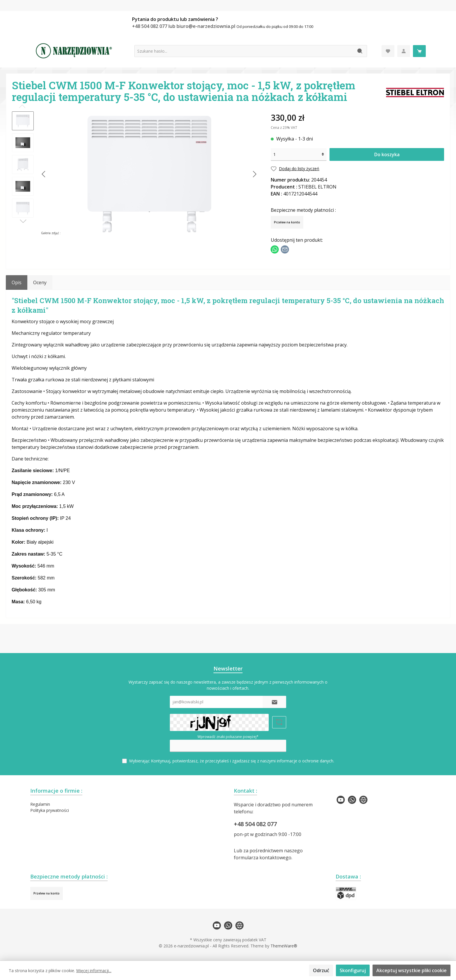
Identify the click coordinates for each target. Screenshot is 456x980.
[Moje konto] (404, 51)
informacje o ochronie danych (305, 761)
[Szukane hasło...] (244, 51)
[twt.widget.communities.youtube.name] (341, 800)
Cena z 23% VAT (284, 128)
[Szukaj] (360, 51)
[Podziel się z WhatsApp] (275, 249)
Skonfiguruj (353, 970)
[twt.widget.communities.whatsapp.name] (352, 800)
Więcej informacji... (94, 971)
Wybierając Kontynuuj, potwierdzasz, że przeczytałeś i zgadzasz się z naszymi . (232, 761)
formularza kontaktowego (263, 858)
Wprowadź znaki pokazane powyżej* (228, 737)
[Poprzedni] (44, 174)
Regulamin (40, 804)
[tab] (17, 282)
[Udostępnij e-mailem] (285, 249)
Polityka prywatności (50, 810)
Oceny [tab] (40, 282)
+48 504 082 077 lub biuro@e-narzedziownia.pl (184, 26)
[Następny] (254, 174)
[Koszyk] (419, 51)
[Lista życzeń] (388, 51)
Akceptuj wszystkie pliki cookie (412, 970)
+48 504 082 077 (255, 824)
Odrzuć (321, 970)
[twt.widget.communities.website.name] (363, 800)
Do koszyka (387, 154)
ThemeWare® (284, 946)
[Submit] (275, 702)
